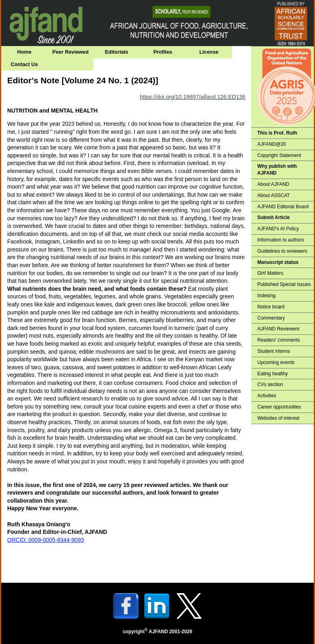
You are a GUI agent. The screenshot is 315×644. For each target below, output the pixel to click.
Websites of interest (278, 418)
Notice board (271, 307)
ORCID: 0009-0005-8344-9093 (45, 540)
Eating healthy (273, 374)
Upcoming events (276, 362)
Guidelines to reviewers (282, 251)
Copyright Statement (279, 155)
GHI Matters (270, 273)
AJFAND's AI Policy (278, 229)
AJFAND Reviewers (278, 329)
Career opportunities (279, 407)
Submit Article (274, 217)
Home (24, 52)
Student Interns (274, 351)
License (209, 52)
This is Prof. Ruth (277, 133)
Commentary (271, 318)
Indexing (266, 296)
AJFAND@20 (272, 144)
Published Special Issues (284, 284)
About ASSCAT (274, 195)
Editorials (117, 52)
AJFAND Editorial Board (283, 207)
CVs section (270, 384)
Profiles (163, 52)
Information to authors (281, 240)
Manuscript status (278, 262)
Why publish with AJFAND (277, 170)
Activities (267, 396)
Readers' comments (279, 340)
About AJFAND (273, 184)
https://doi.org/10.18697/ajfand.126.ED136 (193, 97)
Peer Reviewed (71, 52)
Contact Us (24, 64)
